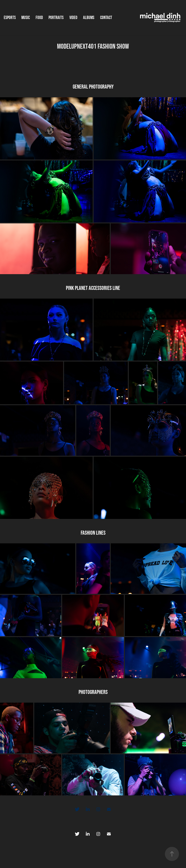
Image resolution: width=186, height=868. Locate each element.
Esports (10, 18)
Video (73, 18)
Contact (106, 18)
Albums (89, 18)
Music (26, 18)
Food (39, 18)
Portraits (56, 18)
